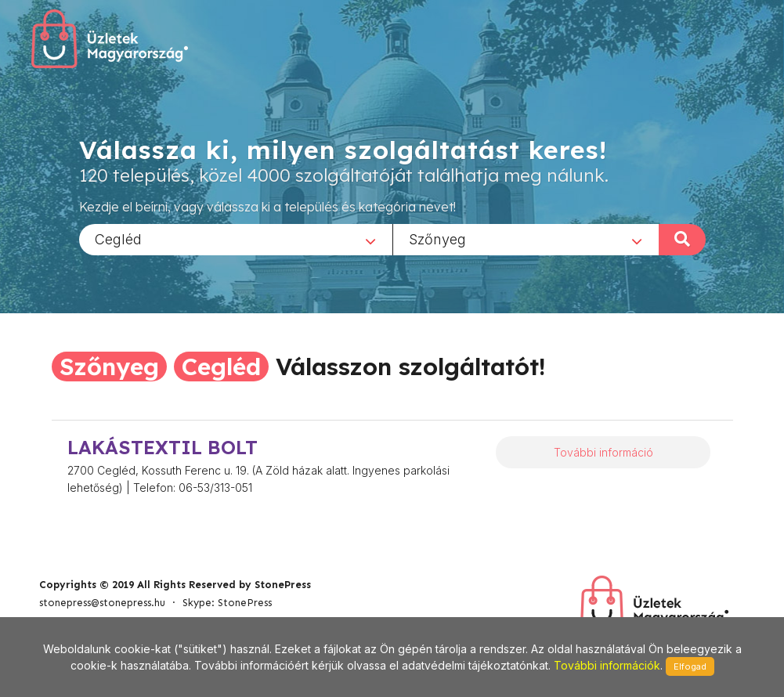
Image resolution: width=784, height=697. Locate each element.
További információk (607, 665)
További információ (603, 452)
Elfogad (690, 666)
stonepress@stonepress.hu (102, 603)
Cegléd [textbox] (118, 238)
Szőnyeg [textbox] (437, 238)
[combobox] (236, 239)
